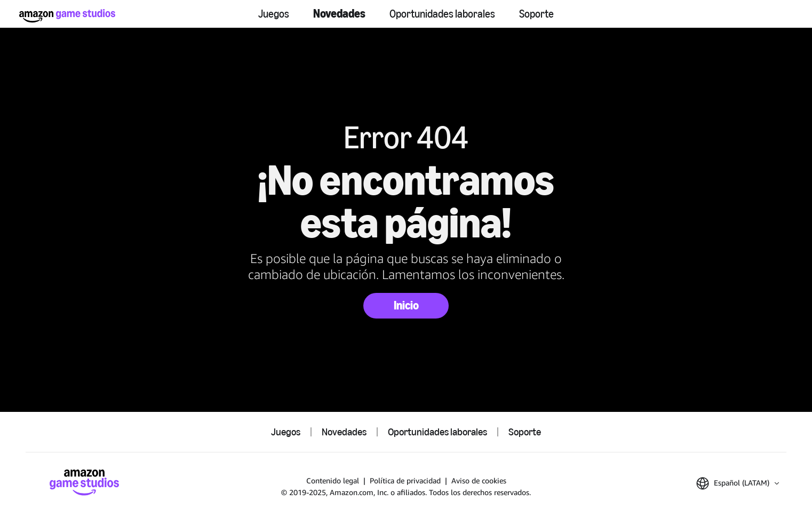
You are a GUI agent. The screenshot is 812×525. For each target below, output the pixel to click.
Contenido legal (333, 480)
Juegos (274, 14)
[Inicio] (67, 16)
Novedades (339, 14)
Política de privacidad (405, 480)
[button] (738, 483)
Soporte (536, 14)
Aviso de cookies (479, 480)
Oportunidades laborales (442, 14)
